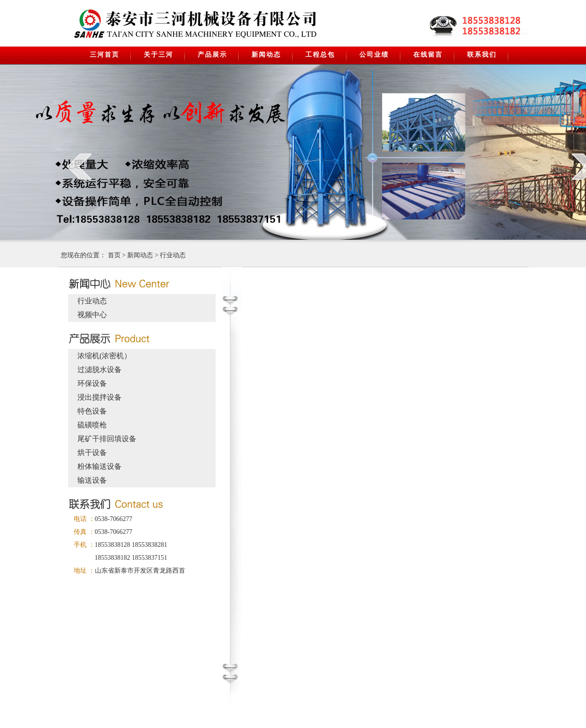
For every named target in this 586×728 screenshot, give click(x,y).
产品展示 (212, 55)
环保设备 (92, 383)
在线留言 (428, 55)
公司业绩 (374, 55)
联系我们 (482, 55)
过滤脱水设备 (100, 370)
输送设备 (92, 480)
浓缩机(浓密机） (104, 356)
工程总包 (320, 55)
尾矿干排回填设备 (107, 439)
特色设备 (92, 411)
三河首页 (105, 55)
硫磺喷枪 (92, 425)
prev (79, 166)
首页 (114, 255)
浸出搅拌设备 (100, 397)
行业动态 (173, 255)
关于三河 (158, 55)
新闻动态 (266, 55)
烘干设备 (92, 453)
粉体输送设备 (100, 466)
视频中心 (92, 315)
